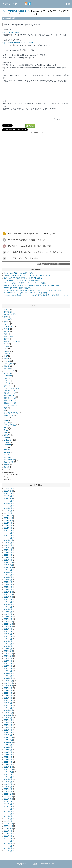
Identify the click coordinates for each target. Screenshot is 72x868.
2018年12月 (9, 548)
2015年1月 (8, 649)
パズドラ (7, 381)
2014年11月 (9, 654)
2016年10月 (9, 597)
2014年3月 (8, 673)
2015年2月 (8, 646)
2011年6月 (8, 752)
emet (6, 447)
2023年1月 (8, 496)
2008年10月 (9, 829)
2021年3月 (8, 528)
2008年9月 (8, 831)
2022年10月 (9, 498)
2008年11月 (9, 826)
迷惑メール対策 (10, 314)
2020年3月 (8, 533)
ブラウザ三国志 (10, 425)
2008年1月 (8, 851)
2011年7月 (8, 750)
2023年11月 (9, 491)
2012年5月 (8, 728)
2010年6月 (8, 782)
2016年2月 (8, 617)
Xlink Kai (7, 452)
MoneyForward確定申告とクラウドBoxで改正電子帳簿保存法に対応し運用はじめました (36, 295)
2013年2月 (8, 705)
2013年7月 (8, 693)
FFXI (6, 428)
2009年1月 (8, 821)
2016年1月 (8, 619)
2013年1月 (8, 708)
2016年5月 (8, 609)
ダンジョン (8, 386)
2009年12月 (9, 794)
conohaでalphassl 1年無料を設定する (18, 288)
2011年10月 (9, 742)
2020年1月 (8, 538)
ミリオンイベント (11, 405)
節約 (6, 322)
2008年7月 (8, 836)
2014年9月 (8, 659)
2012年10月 (9, 715)
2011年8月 (8, 747)
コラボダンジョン (11, 391)
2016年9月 (8, 599)
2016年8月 (8, 602)
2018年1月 (8, 560)
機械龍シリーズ (10, 403)
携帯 (6, 339)
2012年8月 (8, 720)
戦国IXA (7, 423)
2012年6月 (8, 725)
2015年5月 (8, 639)
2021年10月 (9, 521)
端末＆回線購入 (10, 336)
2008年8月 (8, 834)
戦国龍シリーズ (10, 398)
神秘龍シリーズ (10, 396)
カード (7, 324)
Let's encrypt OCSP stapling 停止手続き (19, 273)
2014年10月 (9, 656)
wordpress (8, 376)
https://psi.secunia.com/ (12, 32)
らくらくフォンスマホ (12, 341)
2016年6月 (8, 607)
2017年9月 (8, 570)
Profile (66, 4)
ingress (7, 361)
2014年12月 (9, 651)
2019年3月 (8, 545)
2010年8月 (8, 777)
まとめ (7, 309)
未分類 (7, 465)
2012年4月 (8, 730)
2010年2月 (8, 792)
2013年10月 (9, 686)
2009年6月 (8, 809)
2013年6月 (8, 696)
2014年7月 (8, 663)
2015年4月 (8, 641)
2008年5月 (8, 841)
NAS (6, 344)
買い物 (7, 366)
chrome (7, 450)
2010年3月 (8, 789)
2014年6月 (8, 666)
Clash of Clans (10, 415)
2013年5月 (8, 698)
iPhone (7, 346)
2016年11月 (9, 594)
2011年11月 (9, 740)
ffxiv (6, 433)
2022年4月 (8, 508)
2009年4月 (8, 814)
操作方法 (7, 312)
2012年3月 (8, 732)
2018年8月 (8, 550)
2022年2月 (8, 511)
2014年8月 (8, 661)
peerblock (8, 457)
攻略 (6, 408)
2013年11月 (9, 683)
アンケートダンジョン (12, 388)
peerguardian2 (9, 460)
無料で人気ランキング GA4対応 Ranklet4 (52, 264)
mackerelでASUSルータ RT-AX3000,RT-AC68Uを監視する (26, 293)
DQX (6, 420)
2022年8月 (8, 503)
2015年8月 (8, 631)
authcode (8, 373)
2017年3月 (8, 585)
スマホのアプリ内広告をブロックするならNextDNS (23, 278)
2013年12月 (9, 681)
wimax (7, 437)
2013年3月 (8, 703)
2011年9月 (8, 745)
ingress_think (9, 364)
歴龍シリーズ (9, 401)
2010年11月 (9, 769)
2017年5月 (8, 580)
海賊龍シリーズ (10, 393)
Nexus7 (7, 354)
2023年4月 (8, 493)
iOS (6, 349)
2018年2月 (8, 558)
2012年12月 (9, 710)
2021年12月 (9, 516)
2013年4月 (8, 700)
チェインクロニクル (12, 413)
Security (7, 378)
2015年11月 (9, 624)
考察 (6, 334)
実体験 (7, 332)
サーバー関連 (9, 371)
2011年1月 (8, 765)
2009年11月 (9, 797)
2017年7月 (8, 575)
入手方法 (7, 383)
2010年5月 (8, 784)
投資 (6, 317)
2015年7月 (8, 634)
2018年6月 (8, 555)
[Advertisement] (36, 153)
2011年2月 (8, 762)
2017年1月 (8, 590)
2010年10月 (9, 772)
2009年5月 (8, 811)
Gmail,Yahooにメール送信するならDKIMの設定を (22, 280)
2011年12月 (9, 737)
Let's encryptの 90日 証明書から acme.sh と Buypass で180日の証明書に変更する (34, 290)
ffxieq (6, 430)
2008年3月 (8, 846)
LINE (6, 356)
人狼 (6, 470)
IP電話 (7, 359)
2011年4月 (8, 757)
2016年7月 (8, 604)
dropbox (7, 442)
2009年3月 (8, 816)
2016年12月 (9, 592)
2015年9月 (8, 629)
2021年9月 (8, 523)
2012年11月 (9, 713)
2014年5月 (8, 668)
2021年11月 (9, 518)
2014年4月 (8, 671)
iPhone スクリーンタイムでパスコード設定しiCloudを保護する (27, 276)
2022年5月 (8, 506)
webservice (8, 440)
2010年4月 (8, 787)
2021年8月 (8, 526)
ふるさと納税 (9, 327)
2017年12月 (9, 562)
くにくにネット (13, 4)
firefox (6, 455)
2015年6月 (8, 636)
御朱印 (7, 467)
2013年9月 (8, 688)
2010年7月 (8, 779)
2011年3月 (8, 760)
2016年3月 (8, 614)
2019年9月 (8, 543)
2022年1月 (8, 513)
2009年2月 (8, 819)
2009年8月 (8, 804)
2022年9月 (8, 501)
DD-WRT (7, 435)
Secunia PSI (65, 119)
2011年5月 (8, 755)
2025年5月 (8, 489)
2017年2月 (8, 587)
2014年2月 (8, 676)
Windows (8, 445)
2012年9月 (8, 718)
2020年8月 (8, 530)
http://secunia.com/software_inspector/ (18, 43)
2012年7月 (8, 723)
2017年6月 (8, 577)
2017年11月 (9, 565)
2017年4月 (8, 582)
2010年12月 (9, 767)
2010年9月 (8, 774)
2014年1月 (8, 678)
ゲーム (7, 418)
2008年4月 (8, 843)
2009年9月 (8, 801)
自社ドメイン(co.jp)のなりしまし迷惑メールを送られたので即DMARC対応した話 (34, 285)
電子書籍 (7, 368)
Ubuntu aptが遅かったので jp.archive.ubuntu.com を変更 (25, 283)
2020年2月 (8, 535)
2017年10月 (9, 567)
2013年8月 (8, 691)
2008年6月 (8, 838)
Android (7, 351)
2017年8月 (8, 572)
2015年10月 (9, 627)
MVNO (7, 329)
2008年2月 (8, 848)
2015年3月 (8, 644)
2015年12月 (9, 622)
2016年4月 (8, 612)
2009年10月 (9, 799)
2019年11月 (9, 540)
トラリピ (7, 319)
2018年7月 (8, 553)
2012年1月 (8, 735)
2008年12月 (9, 824)
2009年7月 (8, 806)
